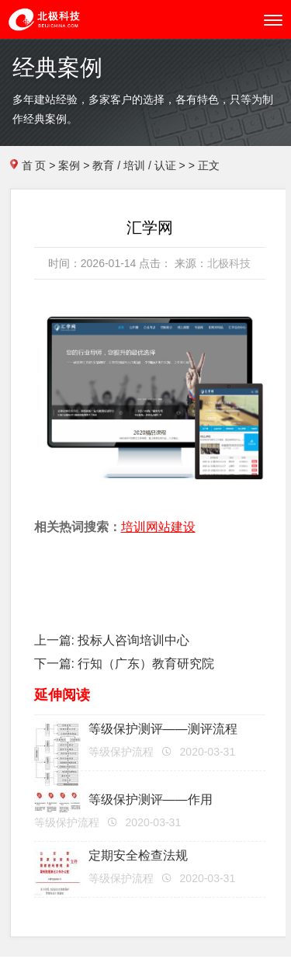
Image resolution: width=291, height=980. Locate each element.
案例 (69, 165)
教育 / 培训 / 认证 (134, 165)
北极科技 (229, 263)
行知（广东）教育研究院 (146, 664)
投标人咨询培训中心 (133, 640)
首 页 (34, 165)
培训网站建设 (158, 527)
